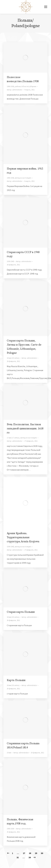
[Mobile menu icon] (46, 7)
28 (30, 853)
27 (24, 853)
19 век (9, 753)
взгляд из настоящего (23, 178)
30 (42, 853)
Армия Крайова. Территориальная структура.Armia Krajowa (23, 537)
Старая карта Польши (21, 612)
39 (30, 857)
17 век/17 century (13, 438)
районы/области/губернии (26, 86)
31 (18, 857)
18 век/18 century (13, 358)
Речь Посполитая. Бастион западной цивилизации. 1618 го (25, 429)
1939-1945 (10, 261)
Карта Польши (16, 680)
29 (36, 853)
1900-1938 (10, 86)
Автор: (15, 90)
